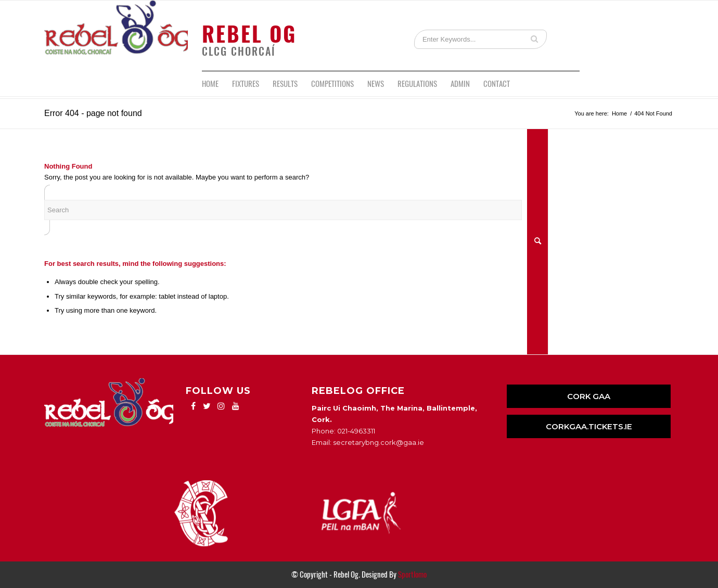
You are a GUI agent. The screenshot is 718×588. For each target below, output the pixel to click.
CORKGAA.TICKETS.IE (589, 426)
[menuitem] (210, 84)
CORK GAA (589, 396)
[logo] (116, 36)
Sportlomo (412, 574)
